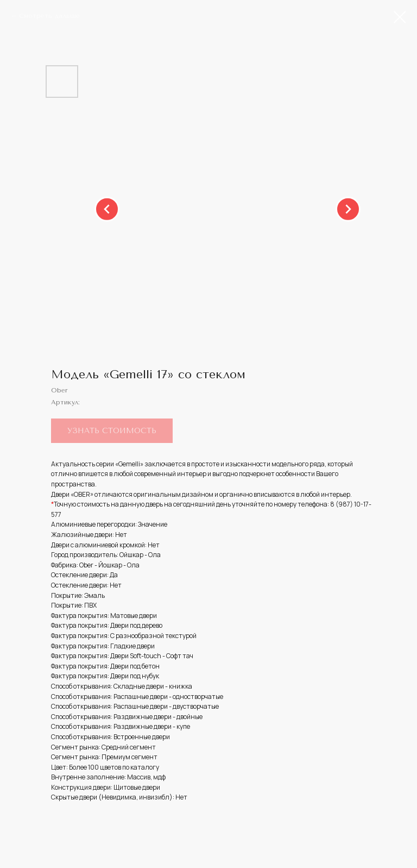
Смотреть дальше (49, 16)
